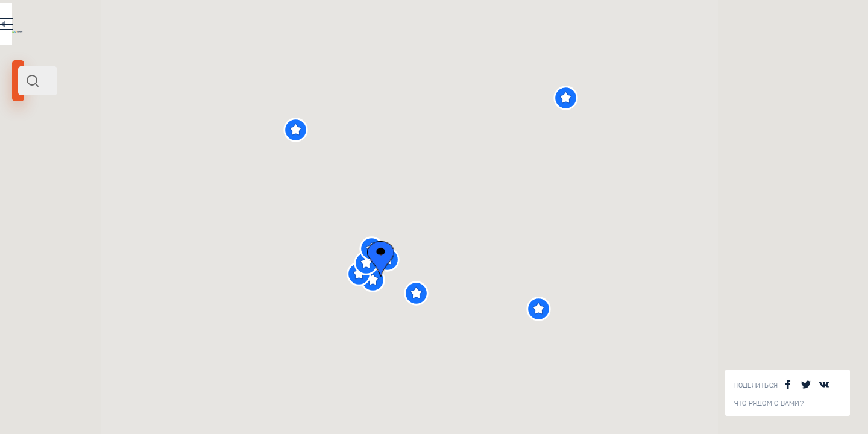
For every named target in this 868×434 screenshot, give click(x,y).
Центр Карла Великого (184, 429)
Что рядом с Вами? (769, 404)
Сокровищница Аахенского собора (192, 344)
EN (265, 27)
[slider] (45, 219)
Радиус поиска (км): (45, 199)
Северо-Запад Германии (85, 165)
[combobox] (163, 81)
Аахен (27, 165)
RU (239, 27)
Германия (147, 165)
